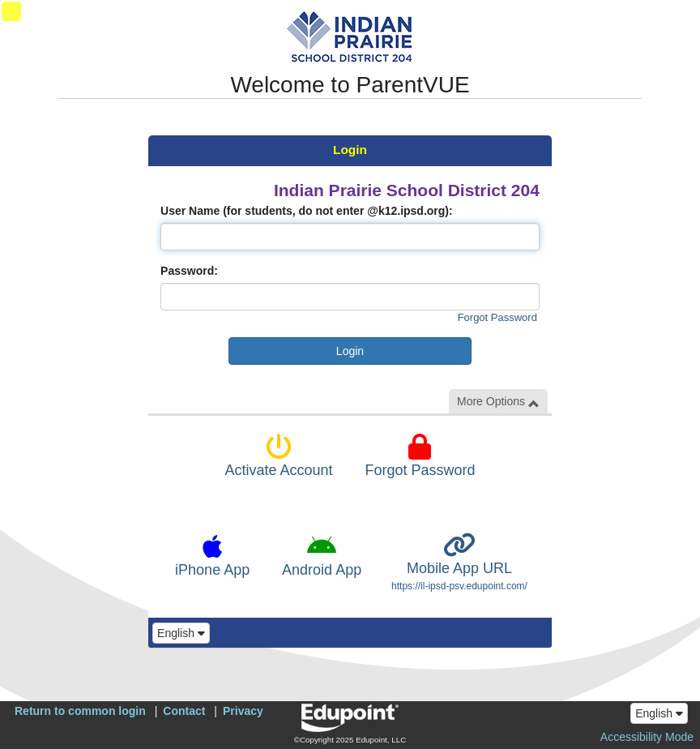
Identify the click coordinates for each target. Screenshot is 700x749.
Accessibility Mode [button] (647, 737)
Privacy (243, 711)
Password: (189, 271)
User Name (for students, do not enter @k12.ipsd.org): (307, 211)
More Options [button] (498, 402)
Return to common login (80, 711)
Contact (184, 711)
